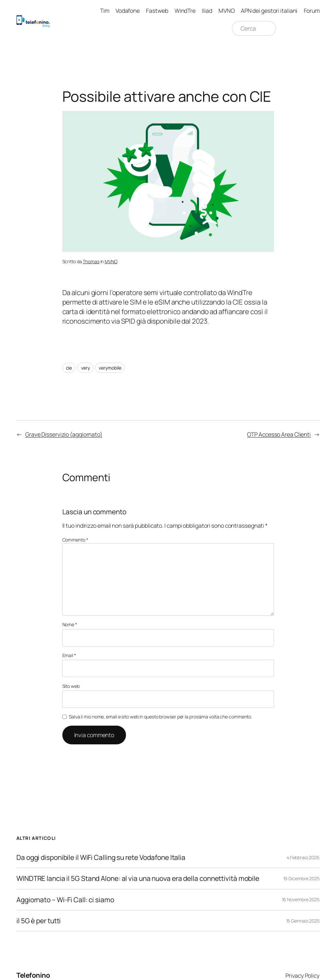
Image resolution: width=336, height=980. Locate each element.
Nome (70, 624)
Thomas (91, 261)
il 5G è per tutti (39, 921)
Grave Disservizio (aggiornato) (64, 434)
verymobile (110, 368)
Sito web (71, 686)
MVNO (111, 261)
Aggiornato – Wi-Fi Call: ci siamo (65, 900)
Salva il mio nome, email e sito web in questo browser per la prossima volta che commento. (160, 717)
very (85, 368)
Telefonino (33, 975)
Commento (75, 540)
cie (69, 368)
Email (69, 655)
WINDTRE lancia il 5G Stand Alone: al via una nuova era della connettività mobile (138, 878)
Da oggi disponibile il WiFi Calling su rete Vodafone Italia (101, 857)
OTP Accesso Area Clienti (279, 434)
